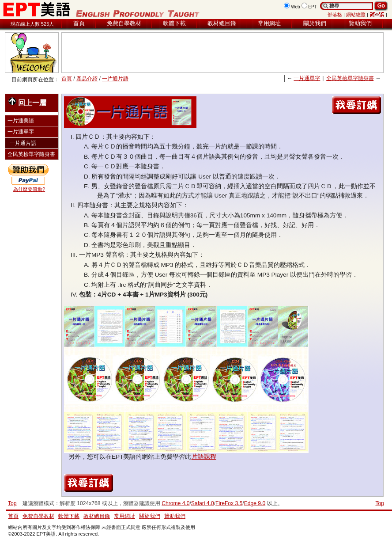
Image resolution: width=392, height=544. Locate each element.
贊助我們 (360, 23)
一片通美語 (21, 121)
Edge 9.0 (255, 503)
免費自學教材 (124, 23)
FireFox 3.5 (229, 503)
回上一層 (27, 102)
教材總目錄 (222, 23)
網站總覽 (356, 15)
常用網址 (269, 23)
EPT (313, 7)
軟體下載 (174, 23)
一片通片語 (115, 79)
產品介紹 (87, 79)
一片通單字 (307, 78)
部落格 (335, 15)
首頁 (79, 23)
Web (296, 7)
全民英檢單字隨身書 (350, 78)
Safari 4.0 (203, 503)
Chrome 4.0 (175, 503)
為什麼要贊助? (29, 189)
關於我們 (315, 23)
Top (380, 503)
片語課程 (204, 457)
